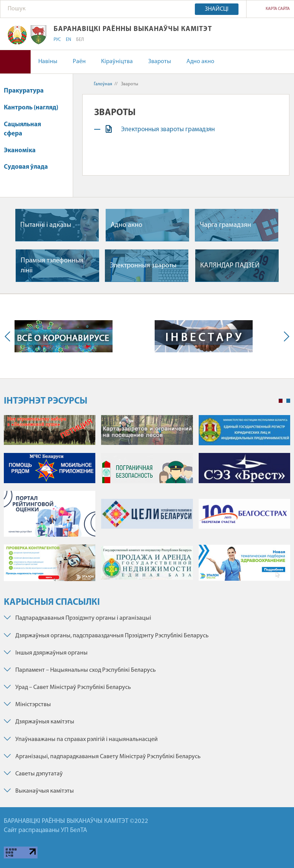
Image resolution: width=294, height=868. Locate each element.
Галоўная (103, 84)
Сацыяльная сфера (22, 129)
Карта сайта (278, 9)
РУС (57, 40)
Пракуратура (24, 91)
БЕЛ (80, 40)
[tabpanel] (147, 502)
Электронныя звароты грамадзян (169, 129)
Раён (79, 62)
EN (69, 40)
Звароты (160, 62)
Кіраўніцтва (117, 62)
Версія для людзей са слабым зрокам (15, 62)
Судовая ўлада (26, 167)
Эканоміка (23, 151)
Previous (9, 336)
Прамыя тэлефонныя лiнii (52, 265)
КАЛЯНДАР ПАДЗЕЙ (230, 266)
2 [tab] (288, 401)
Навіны (48, 62)
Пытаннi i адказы (46, 225)
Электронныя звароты (143, 266)
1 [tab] (281, 401)
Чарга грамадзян (225, 225)
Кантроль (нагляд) (31, 108)
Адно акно (200, 62)
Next (285, 336)
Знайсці (217, 9)
